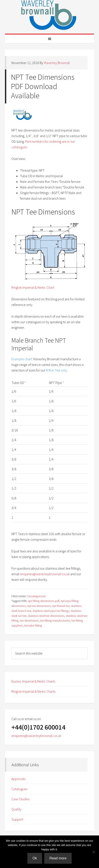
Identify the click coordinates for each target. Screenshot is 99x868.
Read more (58, 858)
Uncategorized (36, 596)
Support (17, 819)
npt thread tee (61, 606)
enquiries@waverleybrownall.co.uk (45, 574)
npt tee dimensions (39, 606)
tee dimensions (29, 620)
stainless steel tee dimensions (46, 616)
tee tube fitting (33, 625)
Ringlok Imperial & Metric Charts (33, 691)
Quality (16, 809)
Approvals (18, 779)
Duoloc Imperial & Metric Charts (33, 681)
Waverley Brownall (49, 15)
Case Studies (20, 799)
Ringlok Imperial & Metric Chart (33, 287)
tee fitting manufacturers (55, 620)
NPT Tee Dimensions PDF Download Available (43, 86)
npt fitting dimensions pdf (43, 601)
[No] (94, 852)
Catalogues (19, 789)
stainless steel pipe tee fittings (51, 611)
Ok (35, 858)
